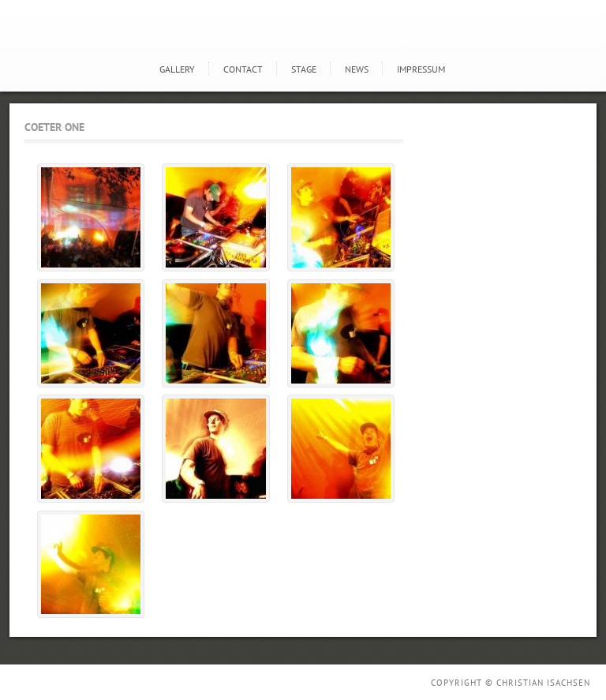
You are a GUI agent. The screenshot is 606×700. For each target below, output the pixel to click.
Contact (243, 69)
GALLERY (177, 69)
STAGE (304, 69)
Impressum (421, 69)
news (357, 69)
